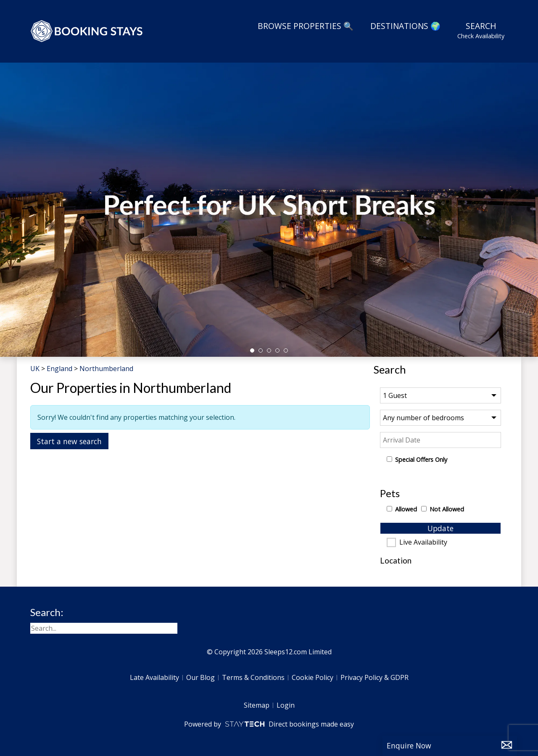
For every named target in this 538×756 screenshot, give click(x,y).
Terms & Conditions (253, 677)
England (59, 369)
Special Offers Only (421, 460)
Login (286, 705)
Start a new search (69, 441)
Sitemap (257, 705)
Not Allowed (447, 509)
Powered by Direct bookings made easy (269, 724)
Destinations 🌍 (405, 26)
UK (35, 369)
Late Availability (154, 677)
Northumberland (106, 369)
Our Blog (200, 677)
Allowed (406, 509)
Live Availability (423, 543)
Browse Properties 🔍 (306, 26)
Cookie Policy (313, 677)
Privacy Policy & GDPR (374, 677)
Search (481, 30)
